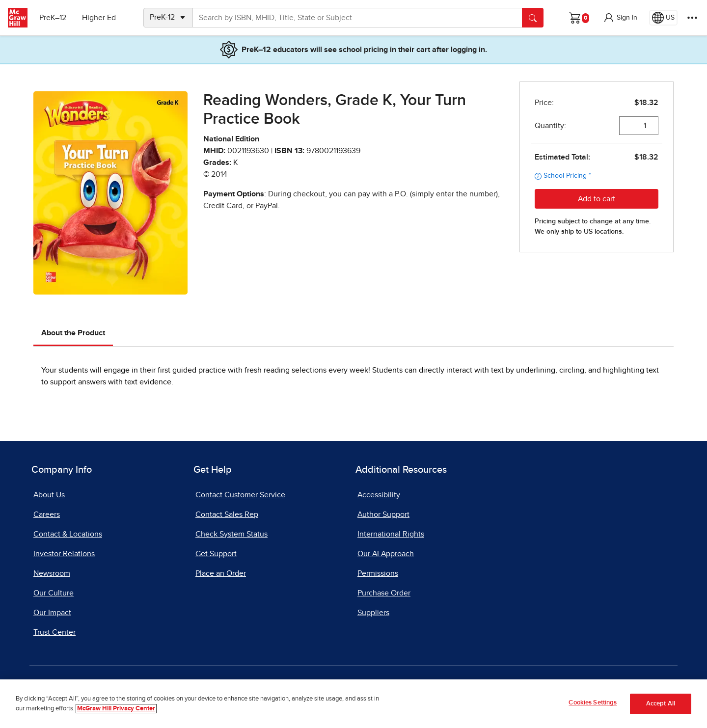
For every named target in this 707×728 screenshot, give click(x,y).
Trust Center (54, 632)
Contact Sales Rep (227, 514)
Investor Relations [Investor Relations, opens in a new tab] (64, 554)
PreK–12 (53, 18)
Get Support (216, 554)
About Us (49, 495)
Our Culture (54, 593)
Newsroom (52, 573)
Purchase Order (384, 593)
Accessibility (379, 495)
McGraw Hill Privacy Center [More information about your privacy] (116, 709)
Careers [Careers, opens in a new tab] (47, 514)
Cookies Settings (593, 703)
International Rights (391, 534)
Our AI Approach (386, 554)
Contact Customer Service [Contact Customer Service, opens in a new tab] (240, 495)
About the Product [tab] (73, 333)
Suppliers (373, 613)
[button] (620, 18)
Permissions (378, 573)
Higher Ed (99, 18)
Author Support (383, 514)
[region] (353, 704)
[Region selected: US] (663, 18)
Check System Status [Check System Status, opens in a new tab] (231, 534)
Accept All (661, 704)
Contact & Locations (68, 534)
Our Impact (52, 613)
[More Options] (692, 18)
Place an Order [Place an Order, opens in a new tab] (221, 573)
